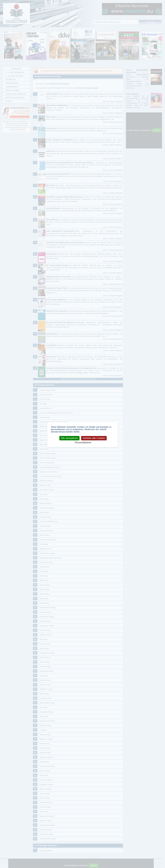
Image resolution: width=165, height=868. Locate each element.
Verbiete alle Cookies (94, 438)
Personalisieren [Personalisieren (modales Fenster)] (83, 443)
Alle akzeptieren (69, 438)
